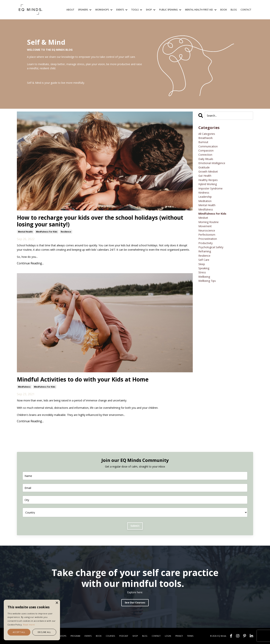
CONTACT (246, 10)
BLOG (234, 10)
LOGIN (168, 636)
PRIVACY (179, 636)
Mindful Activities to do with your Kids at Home (83, 379)
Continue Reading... (30, 263)
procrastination (208, 239)
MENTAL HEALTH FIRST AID (201, 10)
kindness (204, 193)
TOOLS (137, 10)
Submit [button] (135, 526)
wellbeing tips (207, 281)
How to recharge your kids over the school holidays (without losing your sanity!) (100, 221)
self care (204, 260)
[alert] (32, 620)
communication (208, 146)
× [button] (57, 603)
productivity (205, 243)
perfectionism (207, 235)
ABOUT (70, 10)
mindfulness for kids (47, 232)
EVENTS (122, 10)
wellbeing (204, 277)
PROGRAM (75, 636)
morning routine (208, 222)
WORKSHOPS (104, 10)
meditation (205, 201)
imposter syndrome (210, 188)
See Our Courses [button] (135, 603)
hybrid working (208, 184)
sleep (202, 264)
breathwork (205, 138)
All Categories (207, 134)
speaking (204, 268)
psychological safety (211, 247)
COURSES (110, 636)
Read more (29, 625)
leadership (205, 197)
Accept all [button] (19, 632)
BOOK (224, 10)
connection (205, 155)
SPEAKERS (85, 10)
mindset (203, 218)
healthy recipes (208, 180)
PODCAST (124, 636)
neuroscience (207, 230)
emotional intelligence (212, 163)
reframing (205, 251)
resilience (66, 232)
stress (202, 272)
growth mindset (208, 172)
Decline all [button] (44, 632)
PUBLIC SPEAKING (170, 10)
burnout (203, 142)
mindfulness (24, 387)
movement (205, 226)
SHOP (151, 10)
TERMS (190, 636)
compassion (206, 150)
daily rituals (206, 159)
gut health (205, 176)
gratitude (204, 167)
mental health (25, 232)
